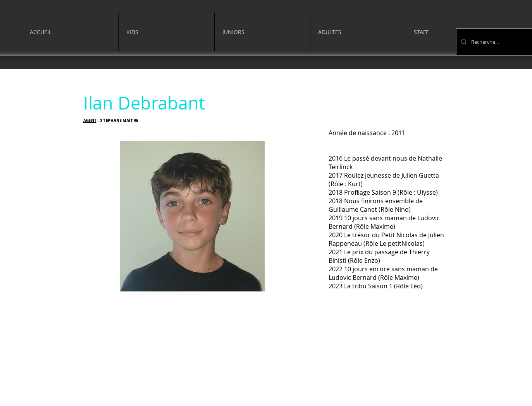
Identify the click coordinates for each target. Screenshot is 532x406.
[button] (166, 32)
